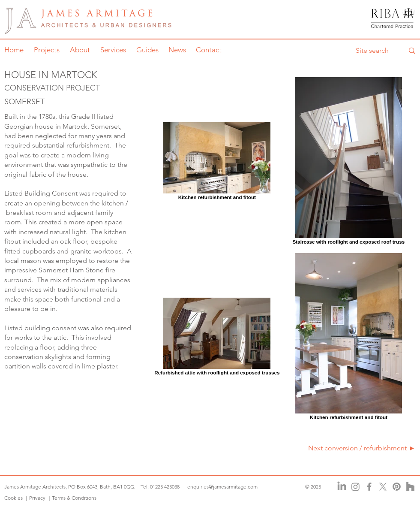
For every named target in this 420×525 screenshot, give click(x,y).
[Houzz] (410, 487)
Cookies (14, 498)
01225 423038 (165, 487)
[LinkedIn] (342, 487)
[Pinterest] (397, 487)
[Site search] (373, 51)
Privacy (37, 498)
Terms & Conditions (74, 498)
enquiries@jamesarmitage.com (222, 487)
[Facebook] (369, 487)
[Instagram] (355, 487)
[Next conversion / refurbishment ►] (360, 448)
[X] (383, 487)
